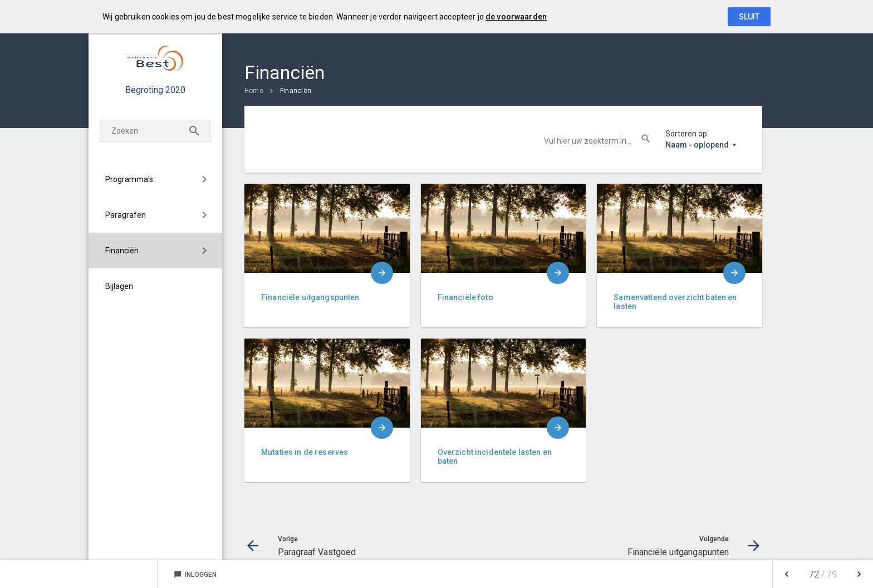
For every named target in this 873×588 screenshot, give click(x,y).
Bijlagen (119, 286)
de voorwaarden (516, 17)
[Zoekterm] (155, 131)
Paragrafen (126, 215)
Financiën (122, 251)
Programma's (129, 179)
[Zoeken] (194, 131)
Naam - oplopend (697, 145)
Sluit (749, 17)
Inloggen (195, 575)
